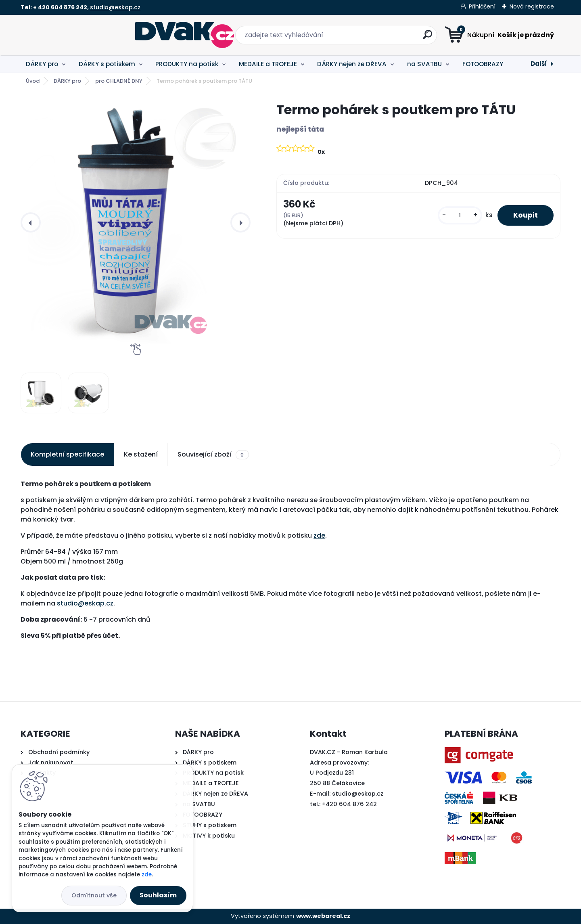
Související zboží (213, 455)
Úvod (33, 81)
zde (319, 535)
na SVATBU (424, 64)
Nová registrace (532, 6)
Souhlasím (158, 895)
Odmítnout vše (94, 895)
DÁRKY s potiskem (107, 64)
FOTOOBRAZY (483, 64)
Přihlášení (482, 6)
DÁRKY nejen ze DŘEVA (352, 64)
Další (539, 64)
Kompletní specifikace (67, 454)
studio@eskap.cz (115, 7)
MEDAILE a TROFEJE (268, 64)
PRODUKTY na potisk (187, 64)
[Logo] (70, 35)
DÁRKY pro (42, 64)
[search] (370, 38)
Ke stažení (141, 454)
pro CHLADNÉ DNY (119, 81)
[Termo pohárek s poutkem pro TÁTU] (136, 222)
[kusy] (459, 215)
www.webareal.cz (323, 916)
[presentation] (31, 222)
